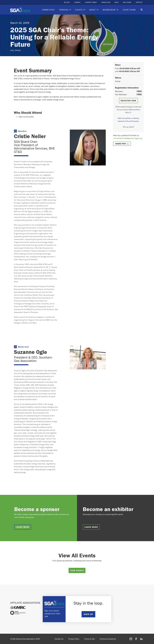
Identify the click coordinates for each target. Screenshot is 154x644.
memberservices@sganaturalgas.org (128, 138)
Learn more (23, 527)
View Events (77, 570)
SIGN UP (88, 614)
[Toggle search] (142, 10)
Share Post (121, 144)
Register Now (128, 101)
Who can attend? (128, 127)
